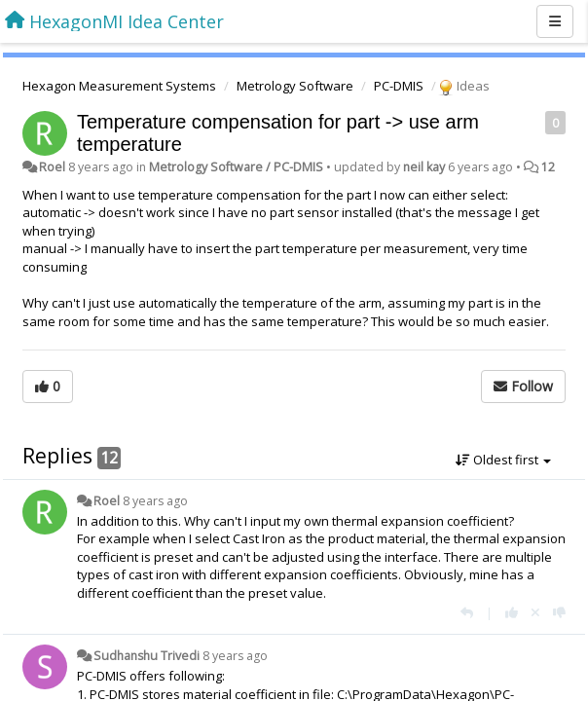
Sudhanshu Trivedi (147, 656)
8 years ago (155, 501)
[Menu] (555, 21)
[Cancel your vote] (535, 612)
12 (548, 167)
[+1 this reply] (512, 612)
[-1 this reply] (559, 612)
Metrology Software (295, 86)
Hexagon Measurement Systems (119, 86)
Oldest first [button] (503, 460)
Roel (52, 167)
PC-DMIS (399, 86)
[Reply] (467, 612)
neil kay (424, 167)
